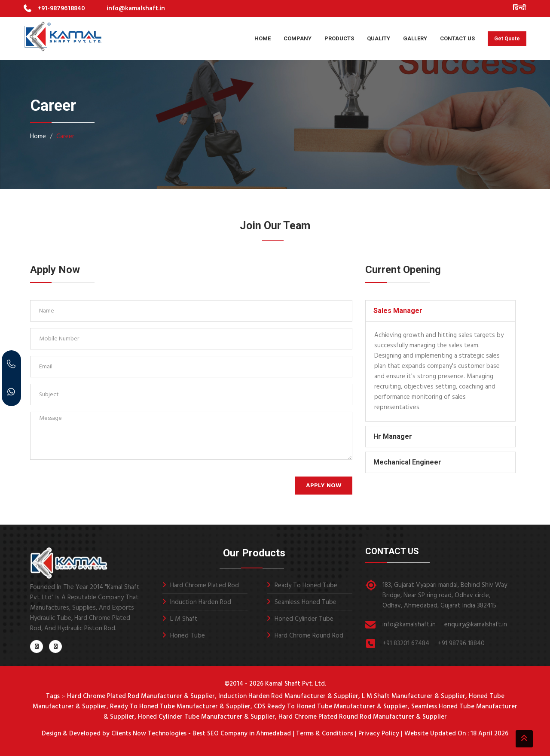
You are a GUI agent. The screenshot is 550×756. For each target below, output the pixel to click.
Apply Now (324, 486)
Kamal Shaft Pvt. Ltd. (296, 684)
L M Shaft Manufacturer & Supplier (414, 696)
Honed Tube (188, 636)
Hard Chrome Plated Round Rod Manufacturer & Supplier (363, 717)
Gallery (415, 38)
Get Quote (507, 39)
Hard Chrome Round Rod (309, 636)
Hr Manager (393, 436)
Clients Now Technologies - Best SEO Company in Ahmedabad (200, 734)
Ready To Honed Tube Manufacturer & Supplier (180, 707)
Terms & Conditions (325, 734)
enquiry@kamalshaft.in (476, 625)
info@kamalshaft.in (136, 9)
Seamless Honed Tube (306, 602)
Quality (379, 38)
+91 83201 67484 (406, 644)
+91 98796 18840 (461, 644)
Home (263, 38)
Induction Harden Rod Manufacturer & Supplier (288, 696)
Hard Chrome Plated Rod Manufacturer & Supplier (141, 696)
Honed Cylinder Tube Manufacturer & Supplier (206, 717)
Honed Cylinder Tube (304, 619)
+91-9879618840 (61, 9)
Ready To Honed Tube (306, 586)
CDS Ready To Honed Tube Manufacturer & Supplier (331, 707)
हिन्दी (519, 8)
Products (339, 38)
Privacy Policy (379, 734)
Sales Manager (398, 311)
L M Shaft (184, 619)
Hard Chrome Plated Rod (205, 586)
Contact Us (457, 38)
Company (298, 38)
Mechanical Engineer (407, 462)
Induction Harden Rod (201, 602)
